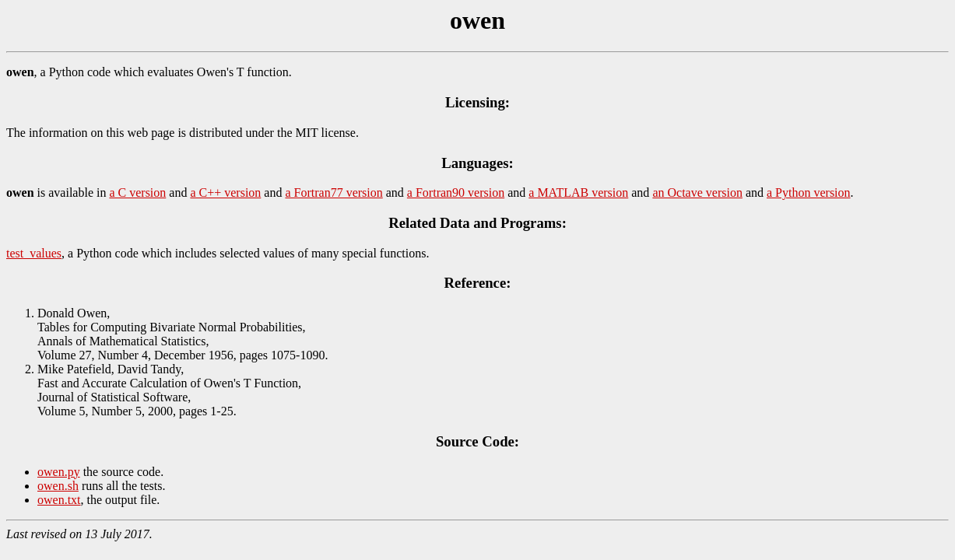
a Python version (809, 192)
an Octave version (697, 192)
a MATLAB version (578, 192)
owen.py (59, 472)
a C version (137, 192)
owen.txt (59, 500)
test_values (34, 253)
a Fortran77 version (334, 192)
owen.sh (58, 486)
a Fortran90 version (456, 192)
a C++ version (225, 192)
